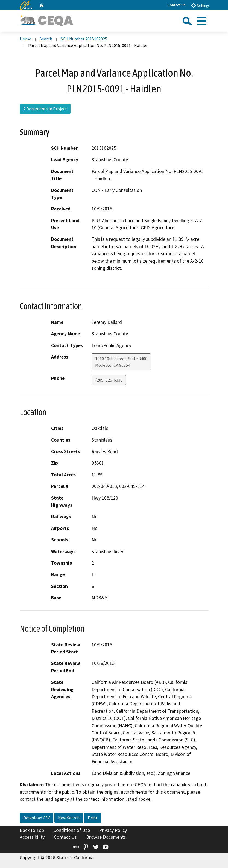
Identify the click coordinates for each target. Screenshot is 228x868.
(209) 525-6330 (109, 380)
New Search (69, 818)
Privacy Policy (113, 830)
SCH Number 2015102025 (84, 39)
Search (46, 39)
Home (25, 39)
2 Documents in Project (45, 109)
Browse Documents (106, 837)
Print (93, 818)
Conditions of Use (72, 830)
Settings (200, 5)
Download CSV (36, 818)
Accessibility (32, 837)
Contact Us (177, 5)
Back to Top (32, 830)
